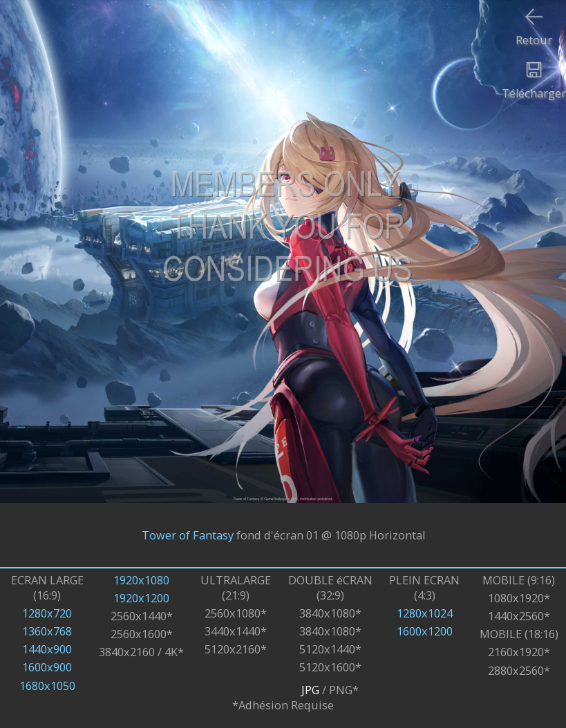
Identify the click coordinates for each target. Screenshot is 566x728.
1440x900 (47, 649)
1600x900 (47, 667)
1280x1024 (425, 613)
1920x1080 (141, 580)
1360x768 (47, 631)
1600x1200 (425, 631)
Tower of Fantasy (188, 535)
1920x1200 (141, 598)
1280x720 (47, 613)
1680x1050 (47, 686)
